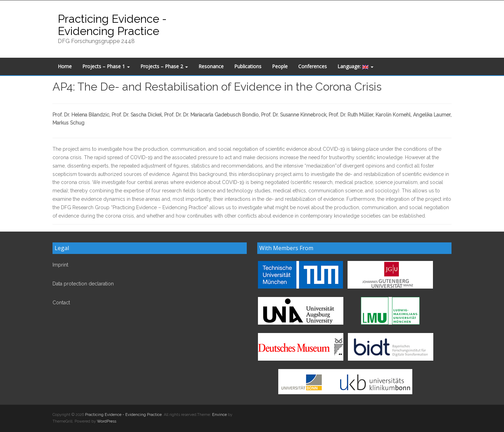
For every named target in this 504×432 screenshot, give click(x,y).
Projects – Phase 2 (164, 66)
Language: (355, 66)
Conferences (313, 66)
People (280, 66)
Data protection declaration (83, 284)
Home (65, 66)
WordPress (107, 421)
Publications (248, 66)
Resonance (211, 66)
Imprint (60, 265)
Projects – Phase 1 (106, 66)
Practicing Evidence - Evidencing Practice (112, 25)
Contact (61, 303)
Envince (219, 415)
